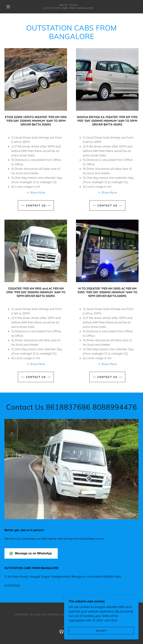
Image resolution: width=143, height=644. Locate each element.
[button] (8, 7)
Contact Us (36, 205)
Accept (101, 631)
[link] (69, 8)
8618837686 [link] (12, 585)
